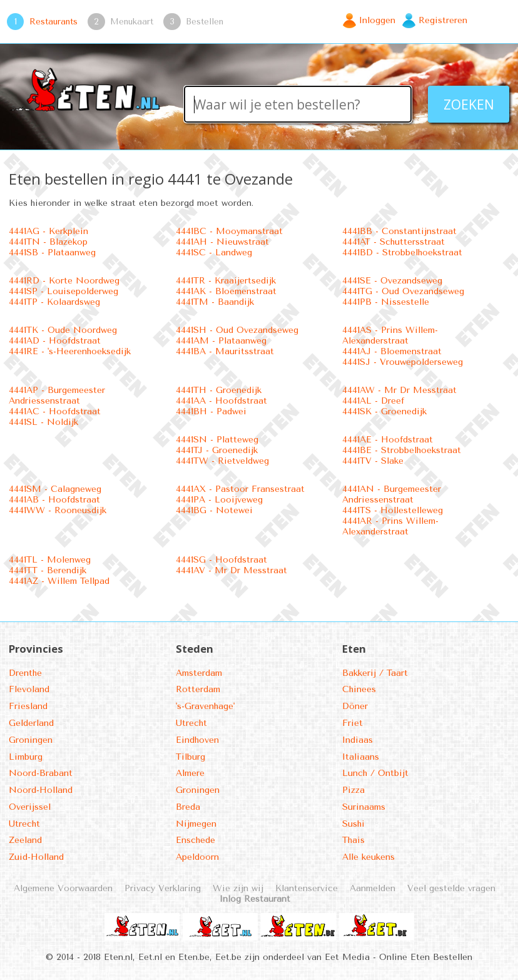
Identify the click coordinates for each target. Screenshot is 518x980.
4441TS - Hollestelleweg (393, 510)
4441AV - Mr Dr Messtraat (231, 570)
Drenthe (25, 673)
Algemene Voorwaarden (63, 888)
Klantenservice (307, 888)
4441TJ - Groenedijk (217, 450)
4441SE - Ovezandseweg (392, 281)
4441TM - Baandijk (215, 302)
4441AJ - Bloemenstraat (392, 351)
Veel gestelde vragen (451, 888)
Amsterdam (199, 673)
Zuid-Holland (36, 857)
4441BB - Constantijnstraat (399, 231)
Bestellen (205, 21)
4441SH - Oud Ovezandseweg (237, 330)
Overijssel (30, 807)
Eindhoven (197, 740)
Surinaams (364, 807)
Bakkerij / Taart (375, 673)
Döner (355, 706)
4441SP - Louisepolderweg (63, 291)
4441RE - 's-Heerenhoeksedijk (70, 351)
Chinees (359, 689)
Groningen (31, 740)
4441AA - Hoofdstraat (221, 401)
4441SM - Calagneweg (55, 489)
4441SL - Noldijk (43, 422)
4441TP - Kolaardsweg (54, 302)
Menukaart (132, 21)
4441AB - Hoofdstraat (54, 500)
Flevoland (29, 689)
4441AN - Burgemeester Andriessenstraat (392, 494)
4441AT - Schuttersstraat (394, 242)
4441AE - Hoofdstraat (388, 440)
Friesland (28, 706)
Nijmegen (196, 824)
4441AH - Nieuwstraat (222, 242)
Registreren (443, 20)
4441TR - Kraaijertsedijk (226, 281)
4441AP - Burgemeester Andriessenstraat (57, 396)
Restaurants (53, 21)
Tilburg (190, 757)
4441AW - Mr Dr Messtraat (399, 390)
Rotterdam (198, 689)
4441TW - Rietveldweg (222, 461)
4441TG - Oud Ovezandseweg (403, 291)
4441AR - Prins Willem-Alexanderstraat (390, 526)
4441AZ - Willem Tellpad (59, 581)
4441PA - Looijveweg (219, 500)
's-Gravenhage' (205, 706)
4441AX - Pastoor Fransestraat (240, 489)
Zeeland (25, 840)
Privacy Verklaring (163, 888)
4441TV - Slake (373, 461)
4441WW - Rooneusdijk (58, 510)
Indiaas (358, 740)
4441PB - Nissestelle (386, 302)
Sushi (353, 824)
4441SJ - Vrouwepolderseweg (403, 362)
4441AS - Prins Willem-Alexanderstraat (390, 335)
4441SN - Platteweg (217, 440)
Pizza (353, 790)
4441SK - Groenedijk (384, 411)
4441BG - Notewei (214, 510)
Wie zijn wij (238, 888)
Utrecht (24, 824)
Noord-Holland (41, 790)
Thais (353, 840)
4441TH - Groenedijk (219, 390)
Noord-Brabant (41, 773)
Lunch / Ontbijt (375, 773)
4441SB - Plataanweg (52, 253)
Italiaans (361, 757)
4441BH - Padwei (211, 411)
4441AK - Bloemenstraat (226, 291)
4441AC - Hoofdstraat (55, 411)
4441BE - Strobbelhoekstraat (402, 450)
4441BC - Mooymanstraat (229, 231)
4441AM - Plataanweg (221, 341)
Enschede (196, 840)
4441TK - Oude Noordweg (63, 330)
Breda (188, 807)
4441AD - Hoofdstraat (55, 341)
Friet (353, 723)
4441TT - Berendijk (48, 570)
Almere (190, 773)
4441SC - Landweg (214, 253)
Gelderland (31, 723)
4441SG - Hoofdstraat (221, 560)
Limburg (26, 757)
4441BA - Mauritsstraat (225, 351)
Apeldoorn (197, 857)
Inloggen (377, 20)
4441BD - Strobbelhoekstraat (402, 253)
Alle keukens (368, 857)
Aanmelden (373, 888)
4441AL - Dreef (373, 401)
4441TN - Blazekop (48, 242)
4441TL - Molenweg (50, 560)
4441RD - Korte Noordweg (64, 281)
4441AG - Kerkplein (48, 231)
